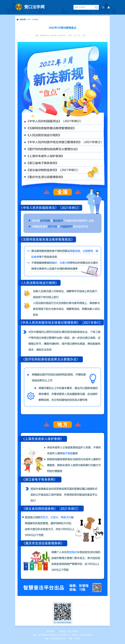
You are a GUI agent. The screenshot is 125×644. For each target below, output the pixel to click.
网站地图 (50, 631)
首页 (29, 19)
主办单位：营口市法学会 (69, 631)
